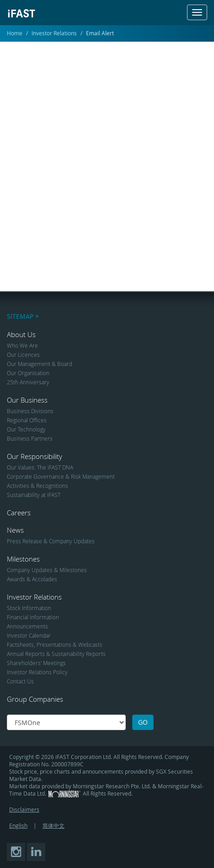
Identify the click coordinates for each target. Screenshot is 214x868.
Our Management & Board (40, 364)
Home (15, 33)
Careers (19, 513)
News (15, 530)
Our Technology (26, 429)
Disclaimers (24, 809)
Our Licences (23, 355)
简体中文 (53, 825)
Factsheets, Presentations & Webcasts (55, 644)
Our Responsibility (35, 456)
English (18, 825)
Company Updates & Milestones (47, 570)
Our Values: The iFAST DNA (40, 467)
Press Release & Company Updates (51, 541)
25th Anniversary (28, 382)
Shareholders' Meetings (36, 663)
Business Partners (30, 438)
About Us (21, 334)
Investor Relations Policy (37, 672)
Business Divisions (30, 411)
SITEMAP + (23, 316)
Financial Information (33, 617)
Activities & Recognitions (37, 486)
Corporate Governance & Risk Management (61, 476)
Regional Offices (27, 420)
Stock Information (29, 608)
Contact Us (20, 681)
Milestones (23, 559)
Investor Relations (54, 33)
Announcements (27, 626)
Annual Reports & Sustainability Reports (56, 654)
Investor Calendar (29, 635)
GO (143, 722)
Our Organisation (28, 373)
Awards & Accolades (32, 579)
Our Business (27, 400)
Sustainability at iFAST (34, 495)
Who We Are (22, 345)
